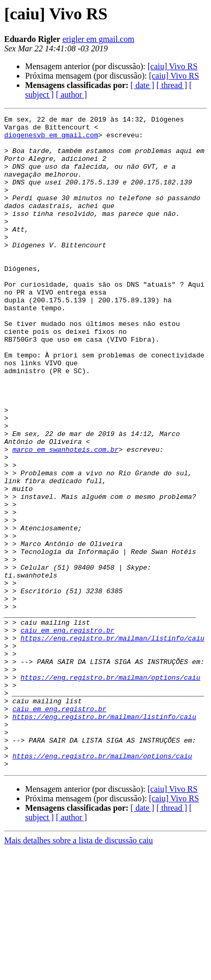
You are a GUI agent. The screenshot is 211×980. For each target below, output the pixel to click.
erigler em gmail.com (98, 39)
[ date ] (142, 85)
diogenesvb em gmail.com (51, 139)
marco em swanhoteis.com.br (66, 517)
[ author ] (72, 95)
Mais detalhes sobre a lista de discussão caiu (79, 971)
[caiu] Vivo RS (173, 66)
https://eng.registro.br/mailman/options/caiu (110, 790)
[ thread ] (172, 85)
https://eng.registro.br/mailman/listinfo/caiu (112, 743)
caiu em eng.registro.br (67, 734)
